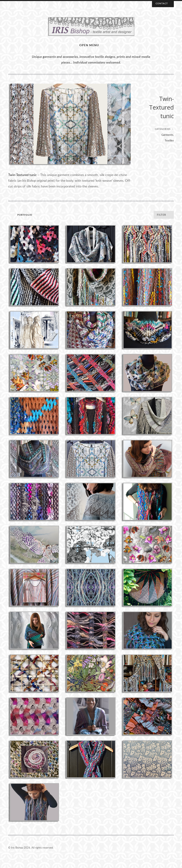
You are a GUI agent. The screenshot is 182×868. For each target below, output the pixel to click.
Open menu (89, 45)
